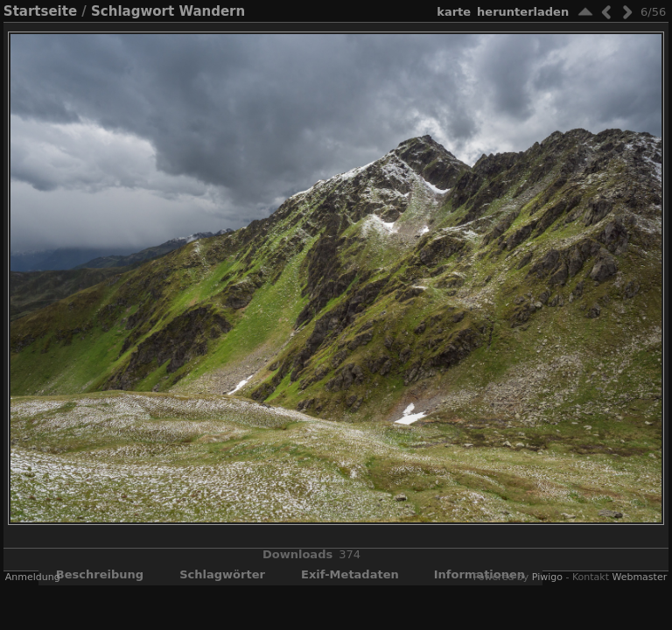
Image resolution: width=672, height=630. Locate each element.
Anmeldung (33, 577)
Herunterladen (523, 12)
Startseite (40, 11)
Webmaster (639, 577)
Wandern (212, 11)
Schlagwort (133, 11)
